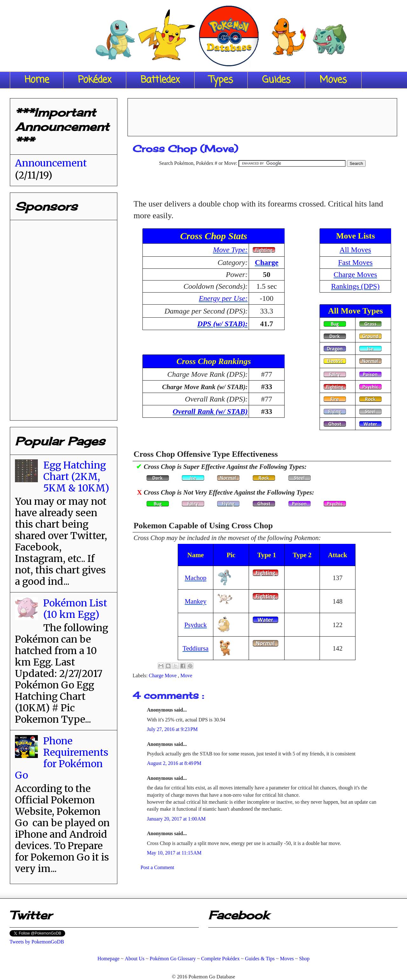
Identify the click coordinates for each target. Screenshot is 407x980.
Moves (333, 80)
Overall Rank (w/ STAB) (210, 411)
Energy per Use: (223, 298)
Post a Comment (157, 867)
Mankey (196, 601)
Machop (196, 578)
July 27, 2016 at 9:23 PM (172, 729)
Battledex (160, 80)
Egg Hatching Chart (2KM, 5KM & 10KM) (76, 476)
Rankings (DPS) (355, 286)
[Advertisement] (262, 115)
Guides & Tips (260, 959)
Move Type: (230, 250)
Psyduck (196, 625)
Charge (266, 262)
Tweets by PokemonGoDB (37, 942)
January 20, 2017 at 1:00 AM (176, 819)
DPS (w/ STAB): (222, 324)
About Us (135, 959)
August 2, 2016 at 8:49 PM (174, 763)
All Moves (355, 250)
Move (186, 676)
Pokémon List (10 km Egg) (75, 609)
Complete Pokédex (220, 959)
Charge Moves (355, 274)
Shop (304, 959)
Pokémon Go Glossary (173, 959)
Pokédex (95, 80)
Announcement (51, 163)
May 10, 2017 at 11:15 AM (174, 853)
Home (37, 80)
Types (221, 80)
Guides (276, 80)
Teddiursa (196, 648)
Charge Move (163, 676)
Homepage (108, 959)
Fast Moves (355, 262)
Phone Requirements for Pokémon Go (62, 758)
